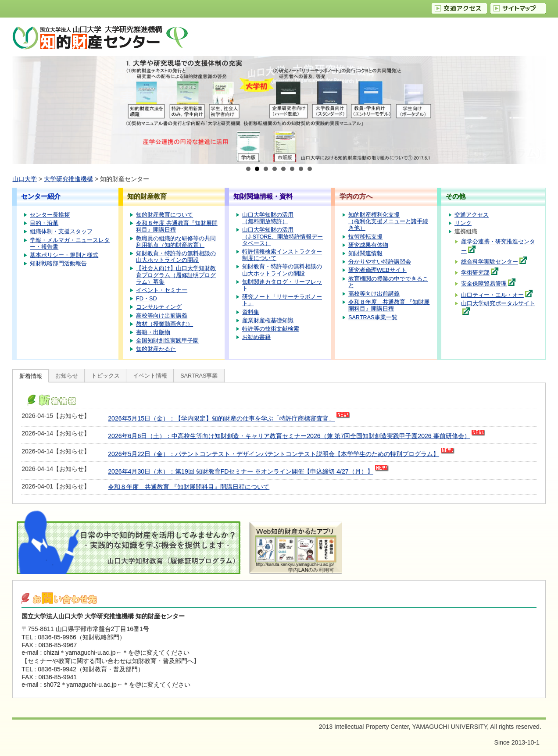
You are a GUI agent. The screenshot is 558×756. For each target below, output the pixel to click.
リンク (463, 223)
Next (534, 110)
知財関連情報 (365, 253)
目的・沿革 (44, 223)
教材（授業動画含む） (165, 324)
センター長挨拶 (50, 215)
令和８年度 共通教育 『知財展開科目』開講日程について (189, 487)
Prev (24, 110)
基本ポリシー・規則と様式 (64, 255)
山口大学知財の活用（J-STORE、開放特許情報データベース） (283, 236)
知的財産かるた (156, 349)
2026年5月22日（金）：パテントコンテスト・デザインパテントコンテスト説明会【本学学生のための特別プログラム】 (274, 454)
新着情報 (31, 376)
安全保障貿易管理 (484, 284)
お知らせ (67, 376)
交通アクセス (472, 215)
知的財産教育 (147, 196)
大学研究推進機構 (68, 179)
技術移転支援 (365, 237)
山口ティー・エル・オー (492, 295)
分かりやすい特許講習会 (380, 262)
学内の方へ (356, 196)
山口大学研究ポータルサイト (498, 303)
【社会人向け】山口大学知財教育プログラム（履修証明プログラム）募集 (176, 275)
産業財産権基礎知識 (268, 321)
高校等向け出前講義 (162, 316)
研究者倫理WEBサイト (377, 270)
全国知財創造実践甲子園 (167, 341)
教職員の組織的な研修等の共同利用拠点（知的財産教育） (176, 242)
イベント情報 (150, 376)
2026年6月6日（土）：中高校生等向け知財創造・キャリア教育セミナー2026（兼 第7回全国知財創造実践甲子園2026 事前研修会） (289, 436)
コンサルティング (159, 307)
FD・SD (146, 299)
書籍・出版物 (153, 332)
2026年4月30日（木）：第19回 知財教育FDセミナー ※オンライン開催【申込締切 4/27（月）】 (240, 471)
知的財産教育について (165, 215)
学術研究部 (475, 273)
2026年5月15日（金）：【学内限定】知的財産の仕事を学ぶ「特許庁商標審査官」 (221, 418)
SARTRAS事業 (199, 376)
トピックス (106, 376)
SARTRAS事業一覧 (373, 317)
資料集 (251, 312)
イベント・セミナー (162, 290)
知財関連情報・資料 (263, 196)
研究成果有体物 (368, 245)
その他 (456, 196)
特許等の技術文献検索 (271, 329)
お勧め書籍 (256, 337)
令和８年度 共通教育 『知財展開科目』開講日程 (389, 305)
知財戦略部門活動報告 (58, 264)
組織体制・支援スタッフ (61, 232)
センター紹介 (41, 196)
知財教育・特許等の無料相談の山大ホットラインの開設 (176, 257)
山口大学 (25, 179)
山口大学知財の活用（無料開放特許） (268, 218)
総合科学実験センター (490, 262)
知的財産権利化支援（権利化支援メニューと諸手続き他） (388, 221)
